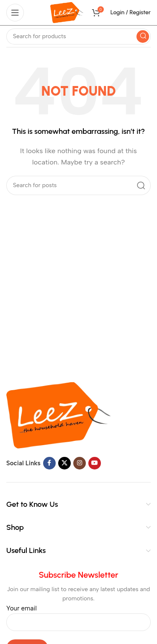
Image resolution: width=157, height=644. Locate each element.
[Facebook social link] (49, 463)
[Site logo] (67, 12)
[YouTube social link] (95, 463)
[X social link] (64, 463)
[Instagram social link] (80, 463)
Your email (78, 615)
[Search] (78, 37)
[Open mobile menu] (15, 13)
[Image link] (59, 415)
